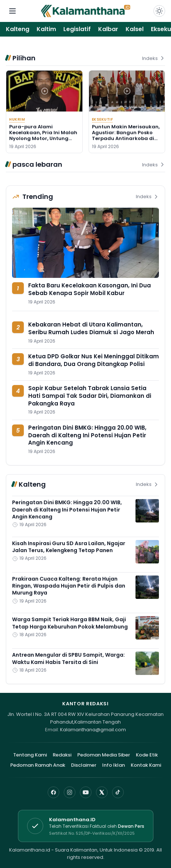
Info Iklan (114, 765)
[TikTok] (118, 792)
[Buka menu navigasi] (12, 11)
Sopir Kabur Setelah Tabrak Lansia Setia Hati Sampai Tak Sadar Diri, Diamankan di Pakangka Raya (90, 396)
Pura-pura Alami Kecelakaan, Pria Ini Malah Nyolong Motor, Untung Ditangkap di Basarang (43, 136)
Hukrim (17, 119)
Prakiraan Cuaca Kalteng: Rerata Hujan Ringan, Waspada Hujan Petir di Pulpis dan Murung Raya (69, 586)
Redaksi (62, 755)
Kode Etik (147, 755)
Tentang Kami (30, 755)
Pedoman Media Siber (104, 755)
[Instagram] (70, 792)
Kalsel (135, 29)
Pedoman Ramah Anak (38, 765)
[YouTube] (86, 792)
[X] (102, 792)
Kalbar (108, 29)
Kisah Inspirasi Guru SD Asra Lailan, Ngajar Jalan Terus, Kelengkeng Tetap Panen (69, 547)
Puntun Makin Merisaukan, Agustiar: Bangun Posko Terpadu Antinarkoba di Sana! (126, 136)
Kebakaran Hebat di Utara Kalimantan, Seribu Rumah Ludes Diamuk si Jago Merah (91, 328)
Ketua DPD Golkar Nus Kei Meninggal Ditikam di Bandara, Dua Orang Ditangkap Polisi (94, 360)
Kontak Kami (146, 765)
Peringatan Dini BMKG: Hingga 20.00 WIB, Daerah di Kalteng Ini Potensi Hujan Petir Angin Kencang (87, 435)
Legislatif (77, 29)
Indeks (154, 58)
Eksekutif (103, 119)
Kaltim (46, 29)
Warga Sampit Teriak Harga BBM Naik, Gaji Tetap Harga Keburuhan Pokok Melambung (70, 623)
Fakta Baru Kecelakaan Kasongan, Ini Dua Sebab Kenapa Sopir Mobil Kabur (90, 289)
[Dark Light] (159, 11)
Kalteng (18, 29)
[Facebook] (53, 792)
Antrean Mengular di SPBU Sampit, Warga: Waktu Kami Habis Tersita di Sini (68, 658)
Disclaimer (84, 765)
